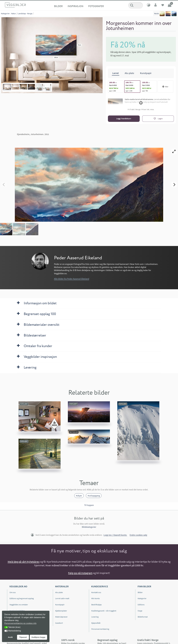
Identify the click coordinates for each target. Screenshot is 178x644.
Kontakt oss (96, 592)
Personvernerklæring (100, 629)
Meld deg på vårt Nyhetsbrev (24, 562)
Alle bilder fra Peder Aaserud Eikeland (72, 279)
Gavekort (59, 623)
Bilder (58, 6)
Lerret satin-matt (62, 598)
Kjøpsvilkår (96, 623)
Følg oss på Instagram (80, 573)
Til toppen (89, 505)
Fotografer (96, 6)
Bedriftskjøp (96, 605)
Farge (140, 611)
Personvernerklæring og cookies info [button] (20, 623)
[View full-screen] (174, 152)
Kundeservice (100, 586)
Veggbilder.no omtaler (19, 605)
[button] (6, 627)
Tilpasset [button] (23, 637)
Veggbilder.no (18, 586)
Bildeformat (143, 617)
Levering (95, 617)
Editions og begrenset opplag (22, 598)
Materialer (62, 586)
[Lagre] (158, 119)
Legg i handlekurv (124, 118)
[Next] (174, 185)
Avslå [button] (10, 637)
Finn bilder (144, 586)
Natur (14, 13)
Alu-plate (59, 592)
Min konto (96, 598)
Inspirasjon (75, 6)
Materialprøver (61, 617)
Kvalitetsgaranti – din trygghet (104, 611)
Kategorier (5, 13)
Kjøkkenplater (61, 611)
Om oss (13, 592)
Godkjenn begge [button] (38, 637)
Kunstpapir (60, 605)
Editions (141, 605)
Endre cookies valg (138, 535)
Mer (165, 87)
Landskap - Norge (25, 13)
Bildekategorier (89, 527)
